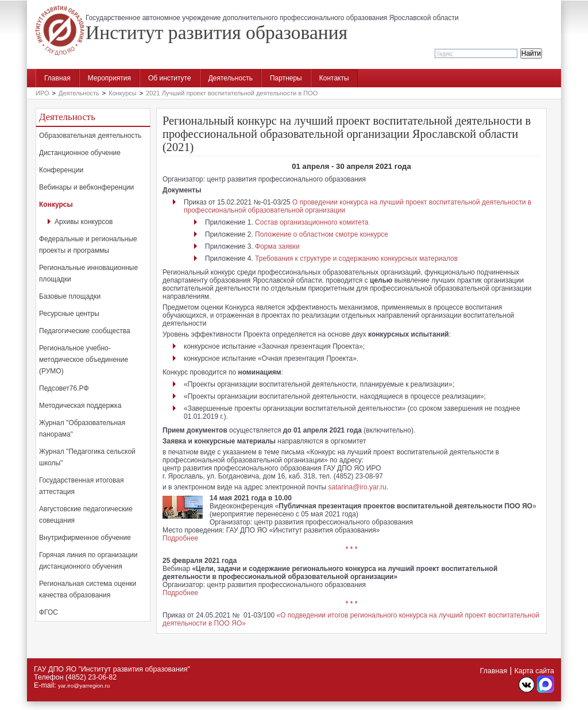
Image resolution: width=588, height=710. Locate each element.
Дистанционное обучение (80, 153)
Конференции (61, 170)
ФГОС (49, 612)
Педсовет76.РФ (64, 388)
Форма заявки (277, 246)
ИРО (42, 93)
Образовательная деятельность (90, 136)
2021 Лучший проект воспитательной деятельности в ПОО (232, 93)
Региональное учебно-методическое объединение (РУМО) (84, 360)
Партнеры (286, 78)
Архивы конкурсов (84, 222)
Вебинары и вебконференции (86, 187)
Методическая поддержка (80, 406)
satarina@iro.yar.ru (357, 487)
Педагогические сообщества (85, 331)
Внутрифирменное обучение (85, 538)
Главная (57, 78)
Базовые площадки (70, 296)
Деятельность (231, 78)
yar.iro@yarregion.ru (84, 686)
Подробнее (180, 538)
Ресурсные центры (69, 314)
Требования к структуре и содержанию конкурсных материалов (356, 258)
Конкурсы (122, 93)
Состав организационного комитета (312, 222)
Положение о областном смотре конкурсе (322, 234)
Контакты (334, 78)
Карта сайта (534, 671)
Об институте (170, 78)
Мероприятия (109, 78)
